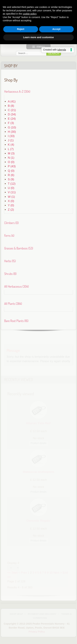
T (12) (12, 184)
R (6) (11, 175)
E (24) (12, 119)
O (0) (11, 162)
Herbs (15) (10, 261)
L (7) (11, 149)
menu (39, 47)
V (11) (12, 192)
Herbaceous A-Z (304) (17, 91)
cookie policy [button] (30, 14)
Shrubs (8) (10, 273)
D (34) (12, 114)
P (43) (12, 166)
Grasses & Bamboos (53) (19, 248)
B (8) (11, 105)
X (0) (11, 201)
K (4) (11, 144)
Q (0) (11, 170)
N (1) (11, 158)
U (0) (11, 188)
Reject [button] (21, 29)
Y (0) (11, 205)
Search (54, 54)
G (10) (12, 127)
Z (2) (11, 209)
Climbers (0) (11, 223)
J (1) (11, 140)
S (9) (11, 179)
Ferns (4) (9, 235)
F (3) (11, 123)
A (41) (12, 101)
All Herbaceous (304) (16, 286)
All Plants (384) (13, 303)
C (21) (12, 110)
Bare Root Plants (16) (16, 320)
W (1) (11, 196)
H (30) (12, 131)
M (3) (11, 153)
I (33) (11, 136)
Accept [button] (56, 29)
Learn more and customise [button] (38, 37)
